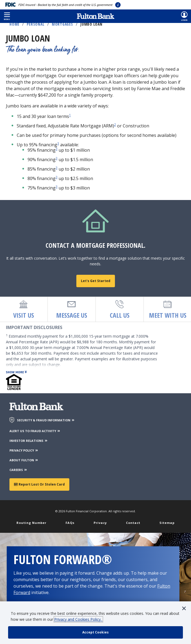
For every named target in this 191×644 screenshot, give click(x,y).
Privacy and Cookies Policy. (78, 619)
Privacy (100, 523)
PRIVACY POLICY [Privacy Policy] (24, 450)
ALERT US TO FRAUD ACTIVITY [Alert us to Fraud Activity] (35, 431)
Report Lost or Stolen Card (39, 484)
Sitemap (167, 523)
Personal (35, 24)
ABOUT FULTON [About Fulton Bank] (24, 460)
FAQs (70, 523)
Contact (133, 523)
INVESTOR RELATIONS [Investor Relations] (29, 441)
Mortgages (62, 24)
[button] (7, 16)
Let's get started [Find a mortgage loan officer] (96, 281)
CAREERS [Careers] (18, 470)
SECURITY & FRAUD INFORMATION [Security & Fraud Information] (46, 420)
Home (14, 24)
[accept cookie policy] (95, 632)
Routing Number (31, 523)
